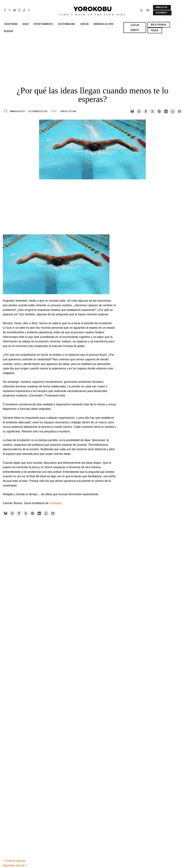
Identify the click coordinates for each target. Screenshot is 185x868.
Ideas (54, 111)
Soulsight (55, 503)
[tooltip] (5, 10)
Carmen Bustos (17, 111)
